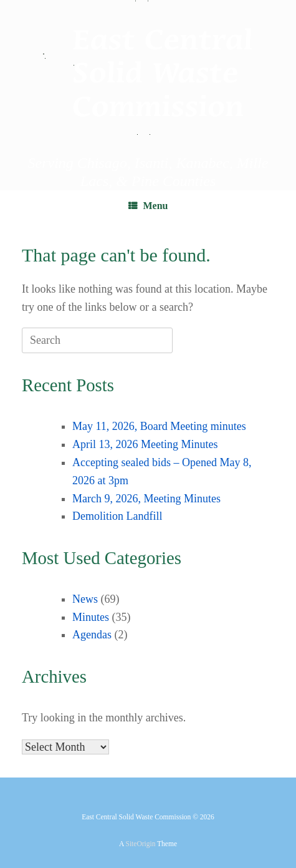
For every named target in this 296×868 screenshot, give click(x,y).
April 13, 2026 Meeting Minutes (145, 444)
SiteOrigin (141, 844)
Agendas (92, 635)
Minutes (91, 617)
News (85, 599)
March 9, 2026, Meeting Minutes (146, 499)
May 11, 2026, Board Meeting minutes (159, 426)
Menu (148, 206)
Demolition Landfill (117, 516)
